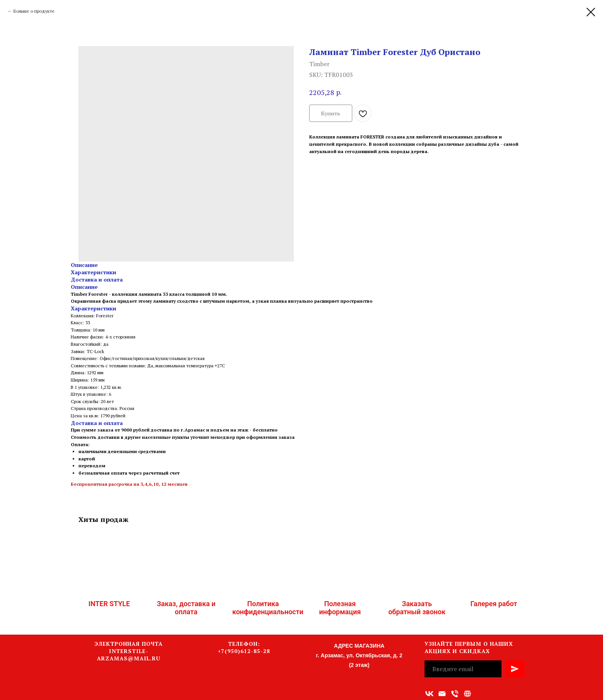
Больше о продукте (34, 11)
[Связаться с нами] (467, 694)
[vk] (429, 694)
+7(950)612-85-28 (244, 651)
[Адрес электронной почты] (442, 694)
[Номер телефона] (455, 694)
